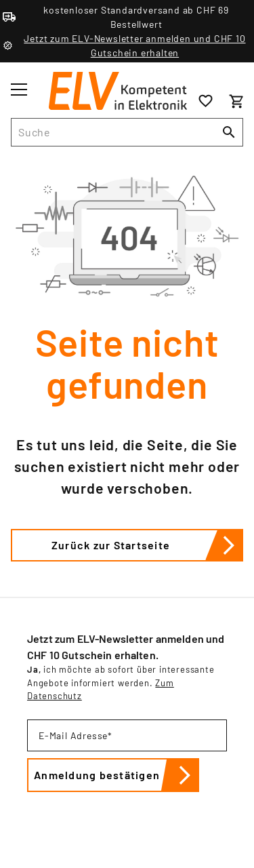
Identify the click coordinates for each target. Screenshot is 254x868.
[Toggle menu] (19, 90)
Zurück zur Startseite (147, 545)
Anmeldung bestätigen (117, 775)
